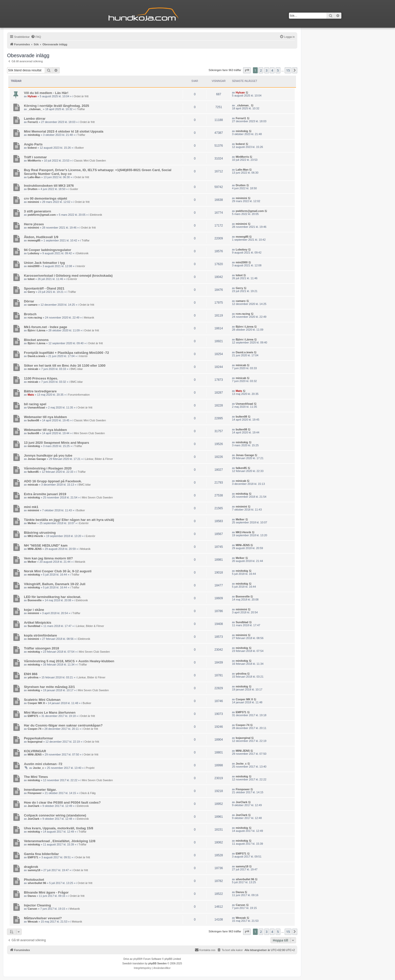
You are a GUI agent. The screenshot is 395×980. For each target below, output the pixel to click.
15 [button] (288, 70)
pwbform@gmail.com (42, 215)
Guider (74, 189)
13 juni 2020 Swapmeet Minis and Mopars (57, 443)
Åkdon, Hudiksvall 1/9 (41, 237)
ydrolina (33, 677)
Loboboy (34, 253)
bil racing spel (35, 404)
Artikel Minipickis (38, 623)
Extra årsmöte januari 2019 (45, 494)
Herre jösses (34, 224)
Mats (31, 395)
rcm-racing (35, 318)
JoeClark (34, 806)
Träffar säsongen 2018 (41, 648)
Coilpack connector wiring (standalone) (55, 815)
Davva (32, 896)
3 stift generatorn (38, 211)
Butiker (80, 148)
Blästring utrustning (40, 533)
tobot (31, 279)
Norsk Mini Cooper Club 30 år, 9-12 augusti (58, 571)
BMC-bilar (77, 369)
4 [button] (272, 70)
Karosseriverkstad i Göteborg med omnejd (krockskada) (68, 276)
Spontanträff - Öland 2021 (44, 288)
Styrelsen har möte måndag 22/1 (49, 687)
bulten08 (33, 420)
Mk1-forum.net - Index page (45, 327)
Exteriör (72, 279)
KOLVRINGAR (35, 751)
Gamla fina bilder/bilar (41, 854)
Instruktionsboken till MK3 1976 (49, 186)
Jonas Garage (37, 459)
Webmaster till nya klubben (45, 417)
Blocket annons (36, 340)
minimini (33, 202)
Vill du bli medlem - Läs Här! (46, 93)
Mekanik (89, 318)
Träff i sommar (35, 157)
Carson (32, 909)
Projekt (90, 768)
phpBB (137, 959)
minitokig (34, 135)
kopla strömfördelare (40, 635)
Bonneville (35, 600)
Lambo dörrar (35, 119)
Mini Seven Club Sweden (89, 433)
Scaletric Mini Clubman (42, 700)
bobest (32, 148)
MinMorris (34, 161)
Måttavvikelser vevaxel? (43, 918)
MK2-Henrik (35, 536)
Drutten (33, 189)
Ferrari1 (33, 122)
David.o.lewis (37, 356)
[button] (247, 70)
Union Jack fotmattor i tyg (44, 263)
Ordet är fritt (81, 96)
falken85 (33, 472)
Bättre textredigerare (40, 391)
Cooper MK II (36, 703)
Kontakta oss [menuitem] (205, 950)
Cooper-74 (35, 729)
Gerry (31, 292)
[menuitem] (36, 37)
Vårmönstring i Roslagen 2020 (48, 468)
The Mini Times (36, 777)
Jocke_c (38, 768)
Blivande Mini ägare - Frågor (46, 892)
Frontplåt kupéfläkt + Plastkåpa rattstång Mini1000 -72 (66, 353)
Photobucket (34, 880)
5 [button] (278, 70)
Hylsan (32, 96)
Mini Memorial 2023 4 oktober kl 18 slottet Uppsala (64, 131)
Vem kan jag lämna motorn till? (48, 558)
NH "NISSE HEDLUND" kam (46, 545)
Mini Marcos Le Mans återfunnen (50, 713)
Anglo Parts (33, 144)
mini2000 (34, 266)
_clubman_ (35, 109)
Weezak (33, 922)
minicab (33, 369)
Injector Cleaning (37, 905)
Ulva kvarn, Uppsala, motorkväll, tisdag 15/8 (59, 828)
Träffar (81, 109)
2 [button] (261, 70)
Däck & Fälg (88, 793)
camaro (33, 305)
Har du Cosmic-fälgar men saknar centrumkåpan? (63, 725)
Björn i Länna (37, 330)
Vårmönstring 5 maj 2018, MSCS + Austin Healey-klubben (69, 661)
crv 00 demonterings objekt (46, 198)
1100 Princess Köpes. (41, 378)
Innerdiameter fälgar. (40, 790)
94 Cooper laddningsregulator (48, 250)
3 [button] (267, 70)
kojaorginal (35, 742)
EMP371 (33, 716)
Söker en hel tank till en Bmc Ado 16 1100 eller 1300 (65, 366)
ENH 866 (31, 674)
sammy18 (34, 870)
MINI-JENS (35, 549)
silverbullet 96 (37, 883)
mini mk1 (31, 507)
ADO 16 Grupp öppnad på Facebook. (53, 481)
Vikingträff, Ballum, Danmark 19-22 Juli (55, 584)
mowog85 (34, 240)
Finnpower (35, 793)
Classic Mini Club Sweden (90, 161)
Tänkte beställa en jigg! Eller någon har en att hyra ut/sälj (69, 520)
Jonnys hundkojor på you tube (48, 455)
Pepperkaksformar (39, 738)
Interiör (81, 266)
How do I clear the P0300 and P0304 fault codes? (62, 802)
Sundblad (34, 626)
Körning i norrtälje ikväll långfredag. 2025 (57, 106)
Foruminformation (79, 395)
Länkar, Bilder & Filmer (99, 459)
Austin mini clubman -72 (43, 764)
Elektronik (96, 215)
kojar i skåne (34, 610)
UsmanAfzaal (36, 407)
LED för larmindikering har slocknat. (53, 597)
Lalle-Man (34, 177)
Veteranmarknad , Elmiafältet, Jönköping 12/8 (60, 841)
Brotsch (30, 314)
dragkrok (31, 867)
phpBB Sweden (157, 963)
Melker (32, 523)
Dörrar (29, 301)
